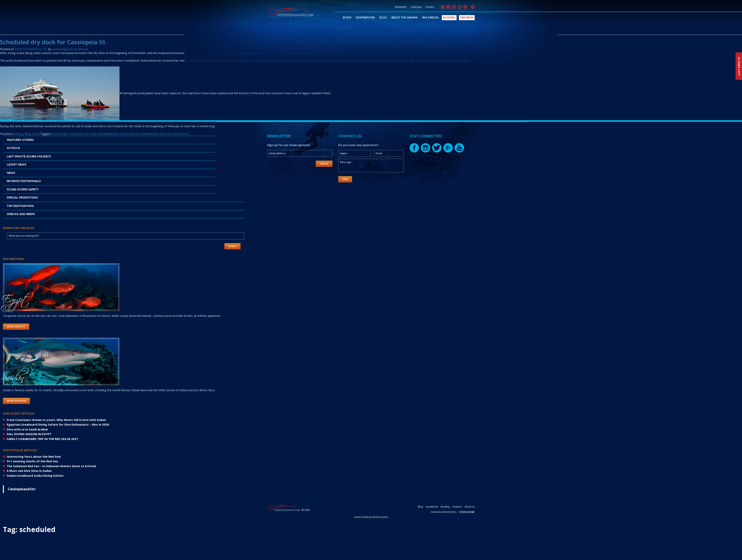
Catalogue (416, 7)
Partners (467, 18)
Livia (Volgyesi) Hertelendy (70, 49)
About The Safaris (404, 18)
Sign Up (324, 164)
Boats (347, 18)
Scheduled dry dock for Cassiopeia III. (53, 42)
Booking (449, 18)
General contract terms (444, 512)
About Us (470, 507)
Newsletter (401, 7)
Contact (430, 7)
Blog (383, 18)
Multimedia (430, 18)
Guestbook (432, 507)
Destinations (365, 18)
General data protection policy (371, 517)
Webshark (467, 512)
